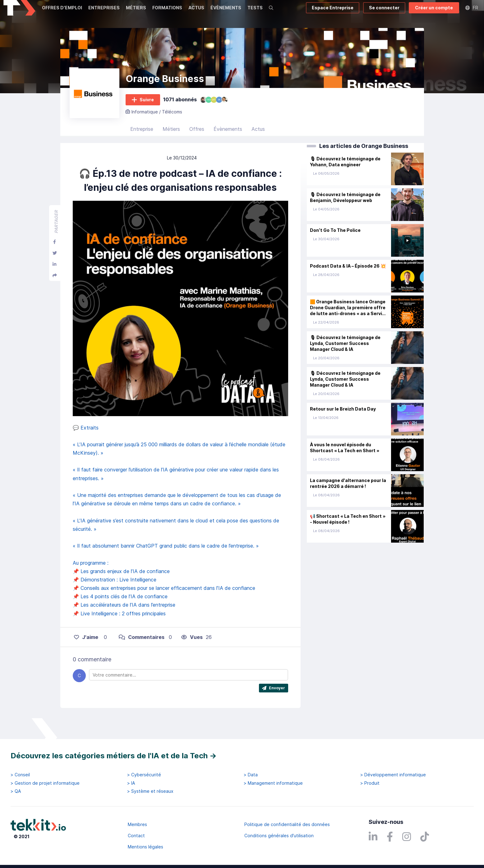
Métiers (171, 145)
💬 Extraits (86, 443)
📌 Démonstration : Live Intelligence (115, 595)
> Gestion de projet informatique (45, 783)
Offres (197, 145)
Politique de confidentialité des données (287, 824)
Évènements (228, 145)
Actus (258, 145)
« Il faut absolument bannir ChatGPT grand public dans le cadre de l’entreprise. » (166, 561)
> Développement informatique (393, 775)
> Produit (370, 783)
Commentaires (142, 653)
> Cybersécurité (144, 775)
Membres (137, 824)
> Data (251, 775)
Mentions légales (145, 847)
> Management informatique (273, 783)
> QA (16, 791)
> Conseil (20, 775)
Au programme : (91, 578)
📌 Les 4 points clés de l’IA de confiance (120, 612)
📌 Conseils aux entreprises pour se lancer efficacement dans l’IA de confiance (164, 604)
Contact (136, 836)
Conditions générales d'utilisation (279, 836)
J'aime (86, 653)
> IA (131, 783)
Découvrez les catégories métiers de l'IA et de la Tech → (114, 756)
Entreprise (142, 145)
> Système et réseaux (150, 791)
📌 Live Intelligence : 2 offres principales (119, 629)
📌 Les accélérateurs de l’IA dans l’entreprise (124, 621)
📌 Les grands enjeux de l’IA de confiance (121, 587)
